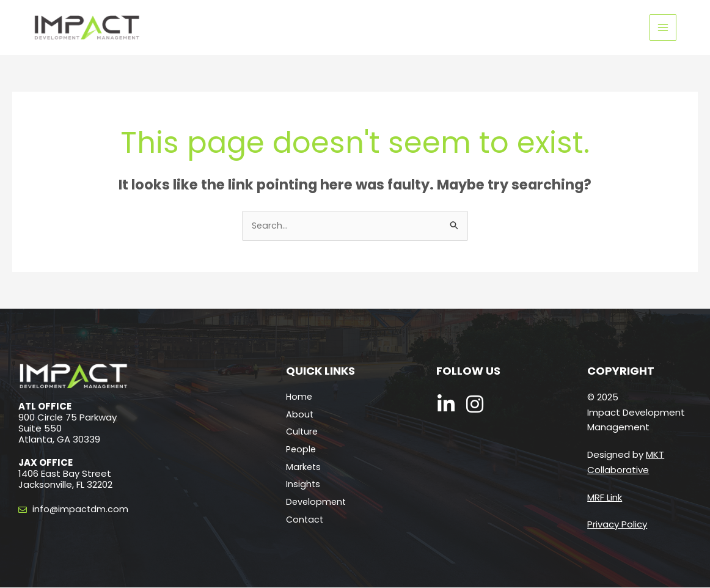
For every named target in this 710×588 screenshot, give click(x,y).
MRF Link (605, 498)
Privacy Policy (617, 525)
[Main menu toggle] (663, 28)
